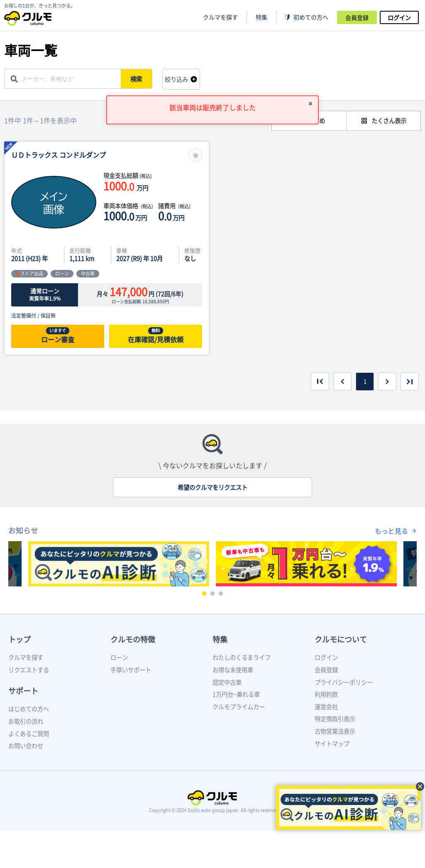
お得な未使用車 (233, 670)
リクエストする (29, 670)
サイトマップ (332, 744)
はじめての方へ (29, 709)
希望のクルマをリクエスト (212, 487)
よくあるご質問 (29, 734)
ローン (119, 657)
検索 (137, 79)
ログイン (399, 17)
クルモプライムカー (239, 707)
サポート (23, 691)
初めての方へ (311, 17)
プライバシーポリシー (344, 682)
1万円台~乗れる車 (236, 694)
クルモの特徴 (133, 639)
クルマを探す (220, 17)
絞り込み (176, 79)
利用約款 (326, 694)
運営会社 (326, 707)
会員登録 (357, 17)
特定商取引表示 (335, 719)
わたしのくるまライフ (242, 657)
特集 (220, 639)
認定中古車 (227, 682)
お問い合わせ (26, 746)
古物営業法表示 (335, 731)
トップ (20, 639)
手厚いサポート (131, 670)
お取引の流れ (26, 721)
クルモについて (341, 639)
